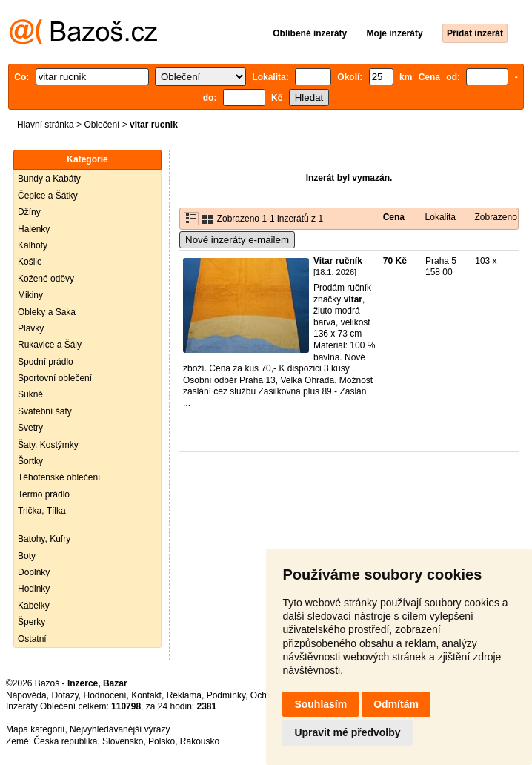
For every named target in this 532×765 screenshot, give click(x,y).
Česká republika (65, 741)
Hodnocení (105, 695)
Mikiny (30, 295)
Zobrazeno (495, 217)
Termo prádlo (44, 494)
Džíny (29, 212)
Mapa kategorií (35, 729)
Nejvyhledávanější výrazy (120, 729)
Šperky (31, 622)
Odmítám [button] (396, 704)
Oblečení (102, 125)
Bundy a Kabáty (49, 179)
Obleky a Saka (47, 312)
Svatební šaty (45, 411)
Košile (30, 262)
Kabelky (34, 606)
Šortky (30, 461)
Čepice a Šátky (48, 196)
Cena (394, 217)
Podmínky (226, 695)
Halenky (34, 229)
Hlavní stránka (46, 125)
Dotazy (64, 695)
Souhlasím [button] (320, 704)
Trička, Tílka (42, 511)
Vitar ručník (338, 261)
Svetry (30, 428)
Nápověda (26, 695)
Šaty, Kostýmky (48, 445)
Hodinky (34, 589)
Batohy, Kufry (44, 539)
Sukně (30, 394)
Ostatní (32, 639)
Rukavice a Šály (50, 345)
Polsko (162, 741)
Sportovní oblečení (55, 378)
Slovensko (123, 741)
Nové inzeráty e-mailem (237, 240)
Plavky (31, 328)
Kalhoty (33, 245)
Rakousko (200, 741)
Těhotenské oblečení (59, 477)
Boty (27, 556)
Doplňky (34, 572)
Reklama (184, 695)
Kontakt (146, 695)
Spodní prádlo (46, 362)
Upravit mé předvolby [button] (347, 732)
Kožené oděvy (46, 279)
